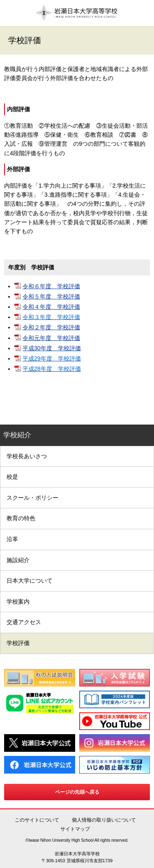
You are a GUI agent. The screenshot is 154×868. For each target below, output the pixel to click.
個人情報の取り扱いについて (104, 820)
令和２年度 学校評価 (51, 327)
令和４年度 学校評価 (51, 307)
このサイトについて (37, 820)
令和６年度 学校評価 (51, 286)
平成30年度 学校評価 (52, 348)
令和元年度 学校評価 (51, 338)
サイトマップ (75, 829)
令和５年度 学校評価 (51, 296)
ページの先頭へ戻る (77, 792)
